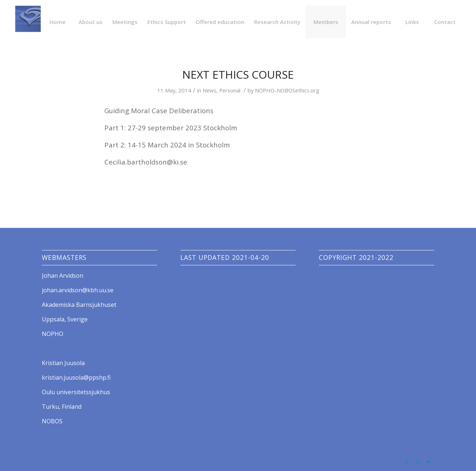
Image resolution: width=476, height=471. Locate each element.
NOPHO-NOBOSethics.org (287, 90)
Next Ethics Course (238, 74)
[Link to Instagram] (418, 462)
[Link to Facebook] (407, 462)
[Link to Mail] (429, 462)
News (209, 90)
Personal (230, 90)
